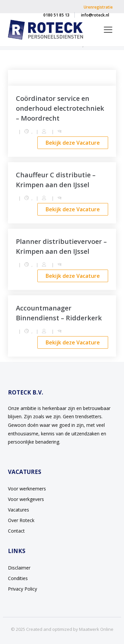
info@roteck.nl (95, 15)
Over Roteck (21, 520)
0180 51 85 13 (56, 15)
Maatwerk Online (96, 629)
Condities (18, 578)
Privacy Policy (22, 589)
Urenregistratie (98, 7)
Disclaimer (19, 568)
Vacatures (19, 510)
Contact (16, 531)
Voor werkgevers (26, 499)
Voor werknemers (27, 489)
